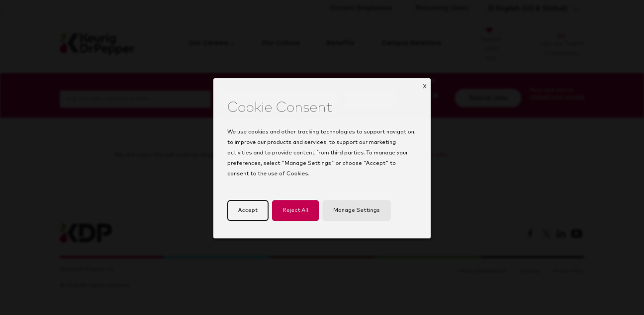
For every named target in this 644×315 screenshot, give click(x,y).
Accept (251, 214)
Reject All (297, 214)
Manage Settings (355, 214)
